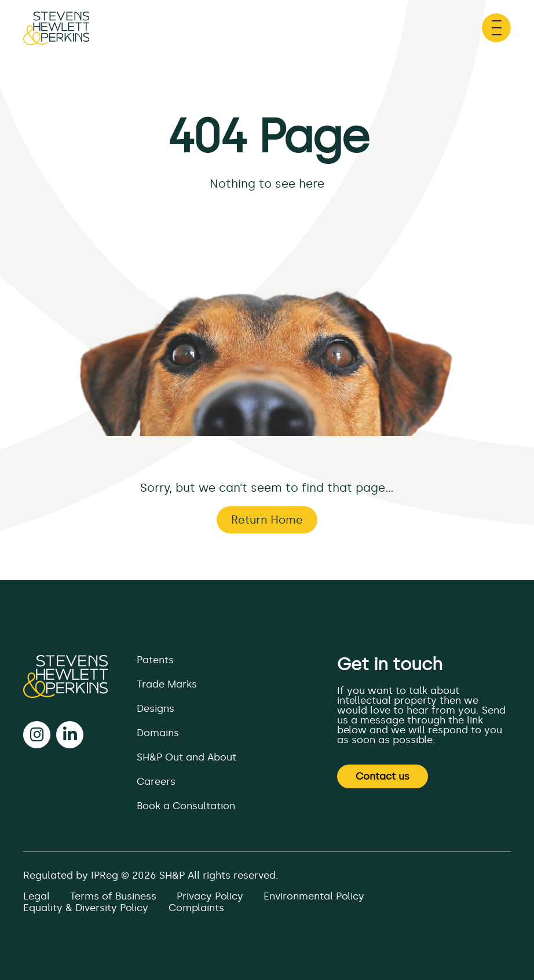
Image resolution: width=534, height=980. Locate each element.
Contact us (383, 776)
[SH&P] (65, 677)
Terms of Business (113, 896)
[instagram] (37, 735)
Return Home (267, 520)
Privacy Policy (210, 896)
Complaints (196, 908)
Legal (36, 896)
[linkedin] (70, 735)
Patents (155, 660)
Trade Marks (167, 684)
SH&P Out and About (186, 757)
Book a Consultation (186, 806)
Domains (158, 733)
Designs (156, 708)
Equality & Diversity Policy (86, 908)
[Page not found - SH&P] (56, 34)
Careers (156, 781)
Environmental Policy (314, 896)
